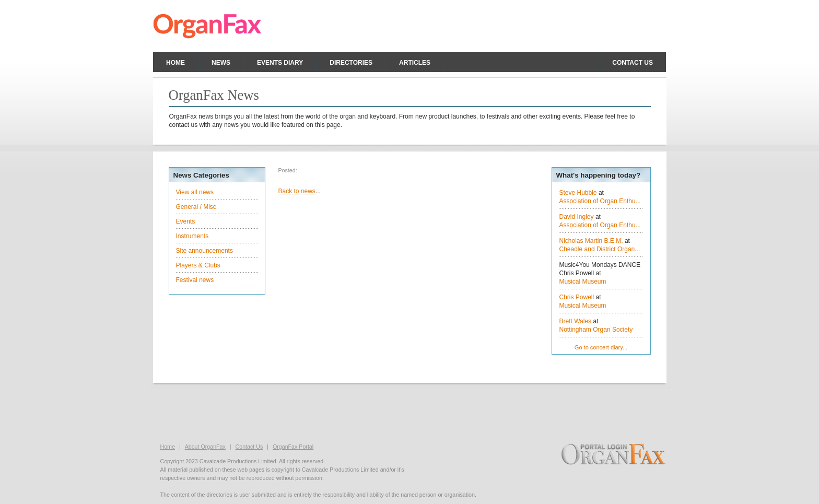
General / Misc (196, 207)
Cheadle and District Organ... (600, 249)
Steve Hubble (578, 193)
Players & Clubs (198, 265)
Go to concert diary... (601, 347)
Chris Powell (577, 297)
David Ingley (577, 217)
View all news (195, 192)
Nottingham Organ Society (596, 330)
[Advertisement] (409, 412)
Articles (415, 63)
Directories (351, 63)
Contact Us (249, 447)
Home (175, 63)
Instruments (192, 236)
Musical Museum (583, 282)
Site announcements (204, 251)
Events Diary (280, 63)
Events (186, 221)
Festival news (195, 280)
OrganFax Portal (293, 447)
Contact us (633, 63)
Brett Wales (576, 321)
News (221, 63)
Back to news (297, 191)
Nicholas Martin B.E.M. (591, 241)
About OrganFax (205, 447)
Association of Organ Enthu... (600, 201)
